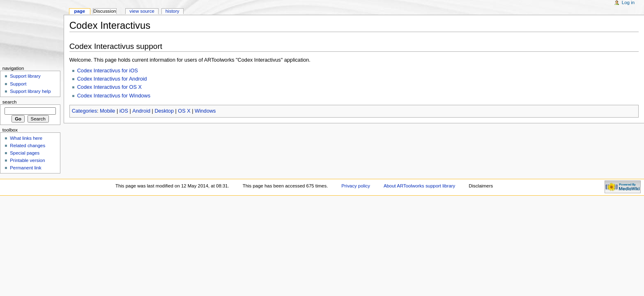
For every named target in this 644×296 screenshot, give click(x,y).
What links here (26, 138)
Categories (84, 111)
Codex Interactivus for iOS (108, 71)
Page (79, 11)
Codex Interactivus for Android (112, 79)
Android (141, 111)
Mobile (107, 111)
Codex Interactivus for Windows (114, 96)
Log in (628, 2)
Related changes (28, 146)
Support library (25, 76)
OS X (184, 111)
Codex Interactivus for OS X (109, 87)
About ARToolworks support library (419, 186)
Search (10, 102)
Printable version (27, 160)
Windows (205, 111)
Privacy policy (356, 186)
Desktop (164, 111)
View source (142, 11)
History (172, 11)
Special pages (25, 153)
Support (18, 84)
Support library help (30, 91)
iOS (124, 111)
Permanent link (25, 168)
